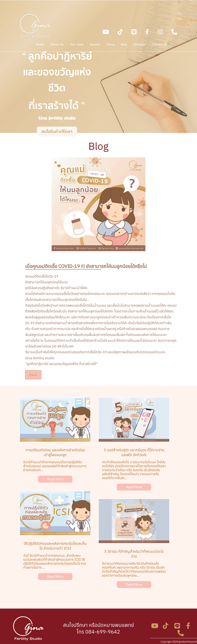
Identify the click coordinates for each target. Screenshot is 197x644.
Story (111, 45)
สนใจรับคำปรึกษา (57, 132)
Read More (55, 479)
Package (140, 45)
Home (40, 45)
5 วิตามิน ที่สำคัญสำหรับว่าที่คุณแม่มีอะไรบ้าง (134, 554)
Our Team (77, 45)
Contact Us (160, 45)
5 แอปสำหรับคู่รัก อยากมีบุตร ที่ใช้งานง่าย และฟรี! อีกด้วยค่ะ (134, 452)
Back (33, 375)
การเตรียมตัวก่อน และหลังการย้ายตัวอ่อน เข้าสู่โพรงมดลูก (55, 452)
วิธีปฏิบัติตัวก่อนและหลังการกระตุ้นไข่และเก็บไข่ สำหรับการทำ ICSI (55, 546)
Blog (124, 45)
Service (95, 45)
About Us (57, 45)
